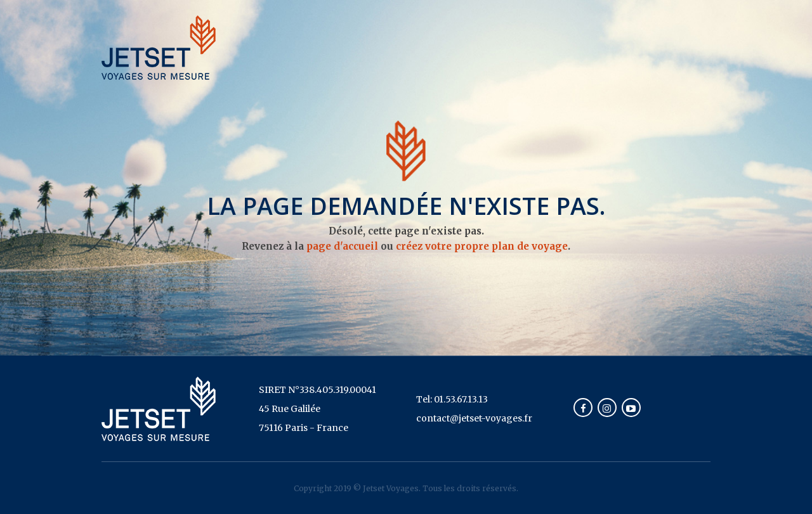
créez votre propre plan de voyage (482, 246)
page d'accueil (342, 246)
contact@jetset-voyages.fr (474, 418)
